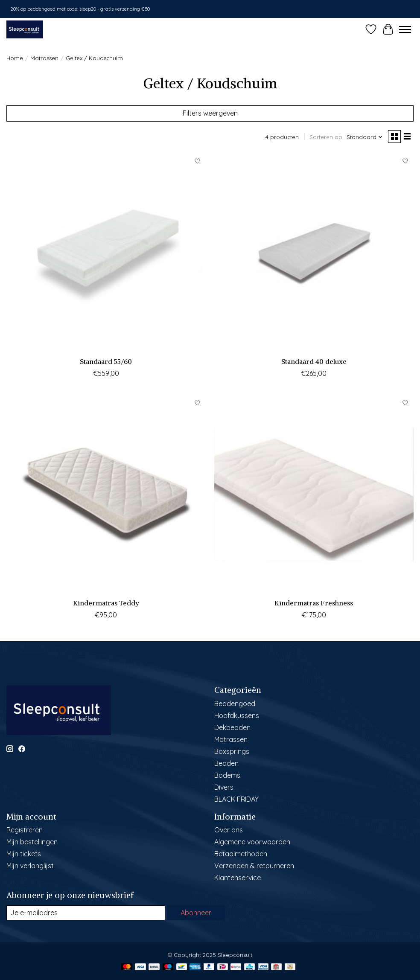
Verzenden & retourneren (254, 866)
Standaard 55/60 (106, 361)
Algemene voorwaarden (252, 842)
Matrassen (44, 58)
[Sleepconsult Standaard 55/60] (106, 253)
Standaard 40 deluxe (314, 361)
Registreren (25, 830)
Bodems (227, 775)
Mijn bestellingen (32, 842)
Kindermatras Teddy (106, 603)
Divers (224, 787)
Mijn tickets (24, 854)
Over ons (229, 830)
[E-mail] (86, 913)
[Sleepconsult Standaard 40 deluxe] (314, 253)
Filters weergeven (210, 113)
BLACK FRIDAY (236, 799)
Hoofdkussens (237, 715)
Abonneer (196, 913)
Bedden (226, 763)
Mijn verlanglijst (30, 866)
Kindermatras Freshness (314, 603)
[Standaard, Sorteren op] (365, 137)
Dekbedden (232, 727)
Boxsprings (232, 751)
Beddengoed (235, 704)
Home (15, 58)
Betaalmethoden (241, 854)
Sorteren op (326, 137)
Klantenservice (238, 878)
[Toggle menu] (405, 29)
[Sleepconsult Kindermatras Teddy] (106, 494)
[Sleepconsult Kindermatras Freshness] (314, 494)
